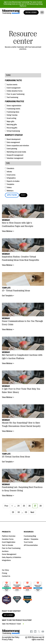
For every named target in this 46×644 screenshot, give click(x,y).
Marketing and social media (15, 152)
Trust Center (28, 542)
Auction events (11, 85)
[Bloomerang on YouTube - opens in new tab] (43, 632)
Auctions (5, 551)
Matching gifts (11, 125)
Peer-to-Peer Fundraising (11, 548)
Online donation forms (14, 91)
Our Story (5, 570)
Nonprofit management (14, 155)
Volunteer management (14, 158)
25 (24, 506)
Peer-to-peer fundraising (15, 94)
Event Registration (9, 542)
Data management (12, 142)
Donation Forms (8, 539)
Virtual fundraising (12, 131)
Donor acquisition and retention (17, 146)
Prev (6, 506)
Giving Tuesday (11, 115)
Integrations (6, 560)
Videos (8, 188)
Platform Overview (9, 536)
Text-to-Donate (7, 545)
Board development (13, 139)
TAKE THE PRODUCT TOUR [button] (11, 624)
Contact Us (6, 576)
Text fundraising (12, 97)
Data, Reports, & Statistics (12, 557)
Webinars (9, 191)
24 (18, 506)
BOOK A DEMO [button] (31, 12)
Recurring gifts (11, 128)
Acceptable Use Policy (11, 637)
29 (13, 512)
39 (26, 512)
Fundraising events (13, 109)
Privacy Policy (7, 640)
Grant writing (11, 118)
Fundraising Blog (30, 536)
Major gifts (10, 121)
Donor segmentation (13, 106)
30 (19, 512)
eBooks (8, 172)
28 (41, 506)
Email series (10, 175)
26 (30, 506)
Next (32, 512)
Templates (10, 184)
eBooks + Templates (31, 539)
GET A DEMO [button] (8, 615)
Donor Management (9, 554)
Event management (13, 88)
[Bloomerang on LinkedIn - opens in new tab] (35, 632)
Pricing (4, 573)
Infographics (10, 178)
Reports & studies (12, 181)
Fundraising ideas (12, 112)
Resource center (23, 38)
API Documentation (31, 545)
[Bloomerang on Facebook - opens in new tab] (31, 632)
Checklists (10, 168)
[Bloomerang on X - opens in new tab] (39, 632)
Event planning (11, 149)
